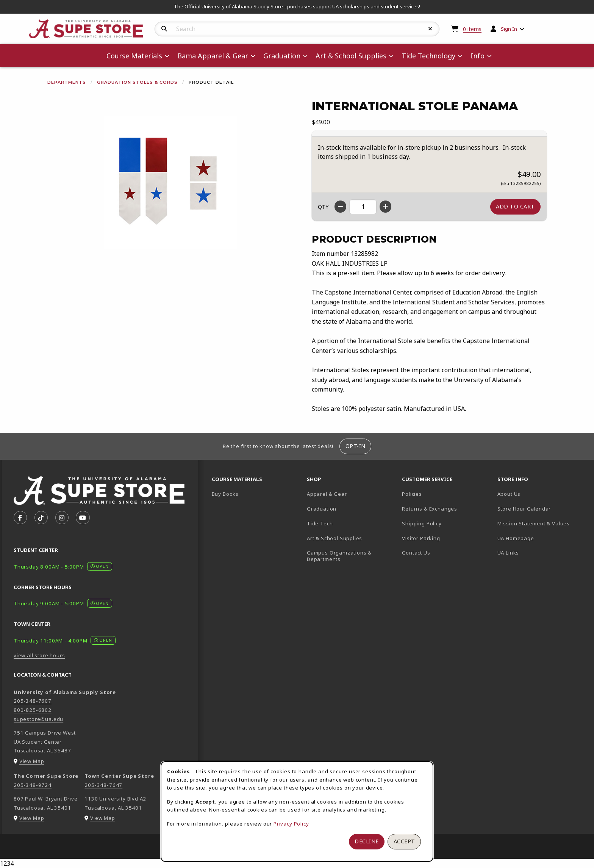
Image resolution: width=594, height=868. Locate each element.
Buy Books (225, 494)
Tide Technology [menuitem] (428, 56)
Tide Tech (320, 523)
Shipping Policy (422, 523)
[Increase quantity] (385, 207)
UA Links (508, 553)
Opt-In (356, 446)
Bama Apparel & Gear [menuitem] (213, 56)
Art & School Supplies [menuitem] (351, 56)
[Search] (164, 29)
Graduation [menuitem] (282, 56)
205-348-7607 (33, 701)
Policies (412, 494)
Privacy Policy (291, 824)
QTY (323, 207)
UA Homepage (542, 538)
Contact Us (416, 553)
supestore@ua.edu (38, 719)
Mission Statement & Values (534, 523)
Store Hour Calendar (542, 508)
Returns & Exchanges (430, 509)
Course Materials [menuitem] (134, 56)
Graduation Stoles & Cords (137, 82)
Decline (367, 841)
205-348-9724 (33, 785)
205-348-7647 (103, 785)
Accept (404, 841)
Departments (67, 82)
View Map (32, 761)
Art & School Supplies (335, 538)
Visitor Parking (421, 538)
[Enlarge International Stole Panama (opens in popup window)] (170, 183)
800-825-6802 (33, 710)
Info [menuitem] (478, 56)
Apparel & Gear (327, 494)
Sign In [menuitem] (509, 29)
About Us (509, 494)
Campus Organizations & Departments (350, 556)
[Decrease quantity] (340, 207)
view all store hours (39, 655)
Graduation (322, 509)
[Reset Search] (430, 29)
